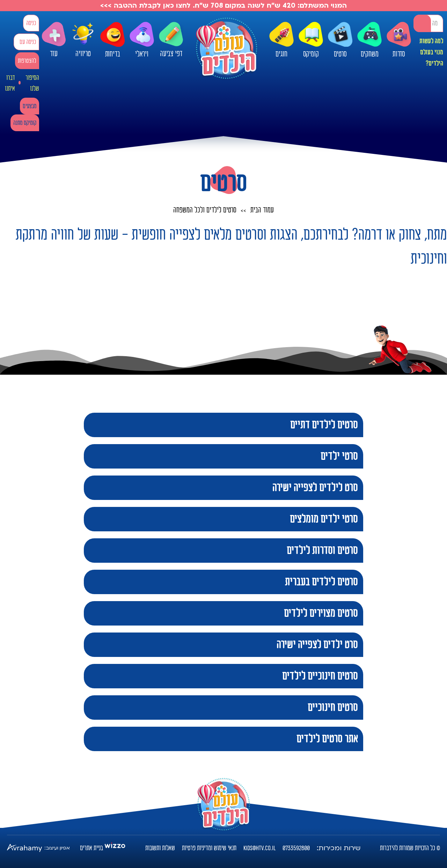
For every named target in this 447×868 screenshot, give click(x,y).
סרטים (340, 40)
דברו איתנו (10, 83)
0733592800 (296, 848)
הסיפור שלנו (32, 83)
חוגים (281, 40)
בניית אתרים (91, 848)
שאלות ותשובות (160, 848)
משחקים (369, 40)
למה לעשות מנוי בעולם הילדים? (431, 52)
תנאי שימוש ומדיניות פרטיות (209, 848)
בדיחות (112, 40)
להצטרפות (27, 61)
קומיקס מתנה (25, 123)
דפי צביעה (171, 40)
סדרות (399, 40)
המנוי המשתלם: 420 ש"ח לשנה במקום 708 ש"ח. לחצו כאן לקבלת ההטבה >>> (223, 6)
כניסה (31, 23)
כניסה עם (28, 42)
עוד (54, 40)
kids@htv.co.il (259, 848)
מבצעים (30, 106)
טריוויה (83, 38)
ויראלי (142, 40)
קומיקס (311, 40)
